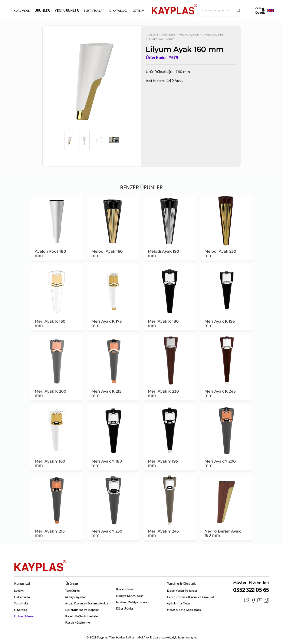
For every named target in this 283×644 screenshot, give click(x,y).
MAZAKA (143, 638)
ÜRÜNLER (37, 11)
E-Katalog (21, 610)
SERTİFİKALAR (89, 11)
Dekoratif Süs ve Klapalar (82, 610)
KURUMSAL (17, 11)
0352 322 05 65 (251, 590)
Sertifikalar (21, 603)
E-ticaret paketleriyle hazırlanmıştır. (167, 638)
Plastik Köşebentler (78, 623)
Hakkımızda (22, 597)
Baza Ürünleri (125, 589)
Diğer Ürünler (125, 609)
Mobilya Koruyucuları (130, 596)
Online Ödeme (260, 11)
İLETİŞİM (133, 11)
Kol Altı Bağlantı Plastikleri (82, 616)
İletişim (19, 591)
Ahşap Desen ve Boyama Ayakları (87, 603)
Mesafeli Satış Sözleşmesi (184, 610)
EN (270, 11)
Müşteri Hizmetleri (251, 584)
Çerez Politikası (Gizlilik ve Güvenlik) (190, 597)
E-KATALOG (113, 11)
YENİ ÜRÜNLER (62, 11)
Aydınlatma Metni (179, 603)
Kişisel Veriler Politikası (182, 591)
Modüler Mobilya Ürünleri (132, 602)
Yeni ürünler (73, 591)
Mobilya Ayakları (76, 597)
